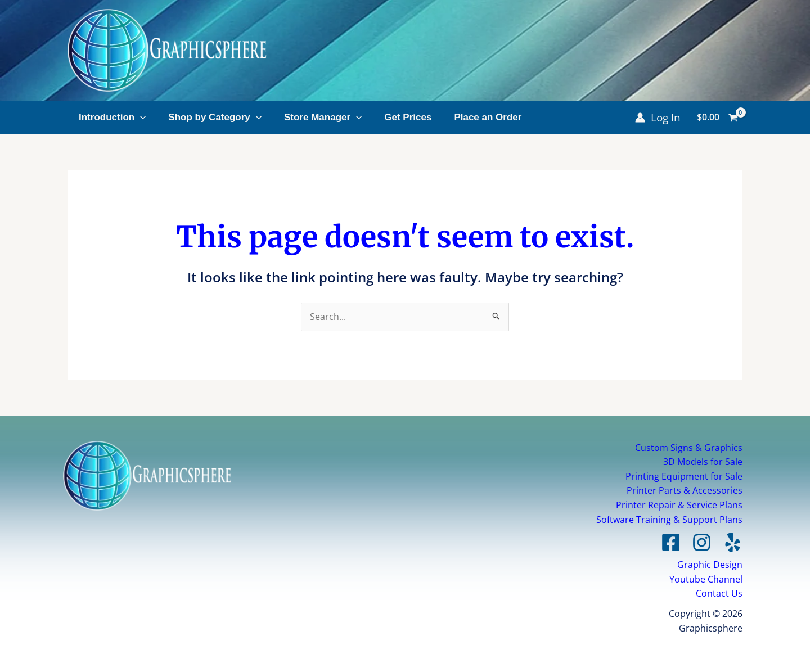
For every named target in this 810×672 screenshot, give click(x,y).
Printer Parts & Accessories (685, 490)
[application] (140, 117)
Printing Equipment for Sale (684, 476)
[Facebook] (671, 542)
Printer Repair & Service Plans (679, 505)
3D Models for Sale (703, 462)
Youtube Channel (706, 579)
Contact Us (719, 593)
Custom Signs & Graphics (689, 448)
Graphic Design (710, 565)
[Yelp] (733, 542)
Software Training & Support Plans (669, 520)
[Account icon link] (658, 118)
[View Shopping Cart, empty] (717, 118)
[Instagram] (702, 542)
